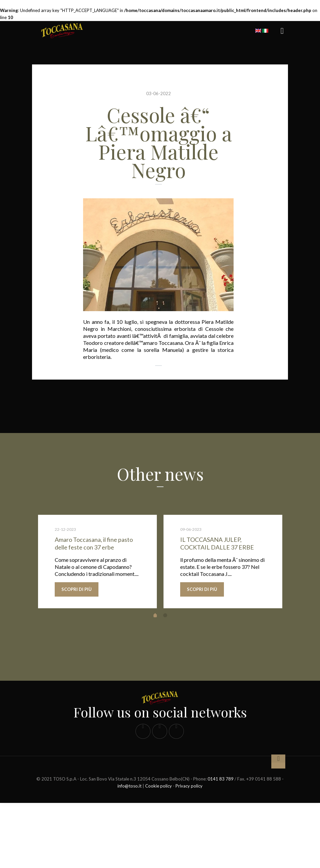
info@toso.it (129, 851)
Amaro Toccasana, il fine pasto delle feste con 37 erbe (94, 543)
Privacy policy (189, 851)
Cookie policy (158, 851)
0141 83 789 (221, 844)
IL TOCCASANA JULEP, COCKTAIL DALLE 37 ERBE (217, 543)
